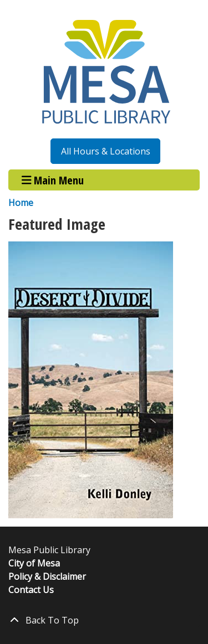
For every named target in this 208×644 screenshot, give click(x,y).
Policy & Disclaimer (47, 576)
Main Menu (53, 180)
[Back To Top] (104, 620)
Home (21, 203)
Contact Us (31, 590)
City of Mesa (34, 563)
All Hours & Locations (106, 151)
